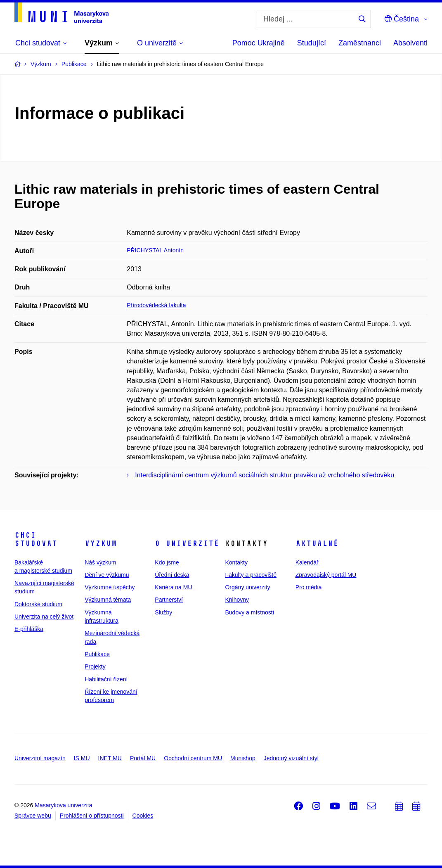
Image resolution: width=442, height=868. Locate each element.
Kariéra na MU (173, 587)
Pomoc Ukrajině (259, 43)
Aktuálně (317, 543)
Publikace (97, 654)
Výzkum (101, 543)
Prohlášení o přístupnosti (92, 816)
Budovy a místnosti (249, 612)
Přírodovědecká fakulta (156, 305)
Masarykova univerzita (63, 805)
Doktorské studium (38, 604)
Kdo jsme (167, 562)
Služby (163, 612)
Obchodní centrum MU (193, 758)
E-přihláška (29, 629)
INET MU (110, 758)
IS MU (82, 758)
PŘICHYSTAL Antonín (155, 250)
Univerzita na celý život (44, 617)
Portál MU (143, 758)
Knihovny (237, 600)
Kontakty (236, 562)
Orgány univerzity (247, 587)
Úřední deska (172, 575)
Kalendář (307, 562)
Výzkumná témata (108, 600)
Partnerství (169, 600)
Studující (312, 43)
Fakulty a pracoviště (251, 575)
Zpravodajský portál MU (326, 575)
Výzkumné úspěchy (110, 587)
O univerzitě (187, 543)
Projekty (95, 666)
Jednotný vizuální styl (291, 758)
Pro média (309, 587)
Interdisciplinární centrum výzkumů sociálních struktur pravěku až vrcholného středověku (265, 475)
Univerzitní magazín (40, 758)
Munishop (243, 758)
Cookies (143, 816)
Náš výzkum (100, 562)
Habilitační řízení (106, 679)
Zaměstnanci (360, 43)
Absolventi (410, 43)
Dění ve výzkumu (107, 575)
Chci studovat (36, 539)
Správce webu (33, 816)
